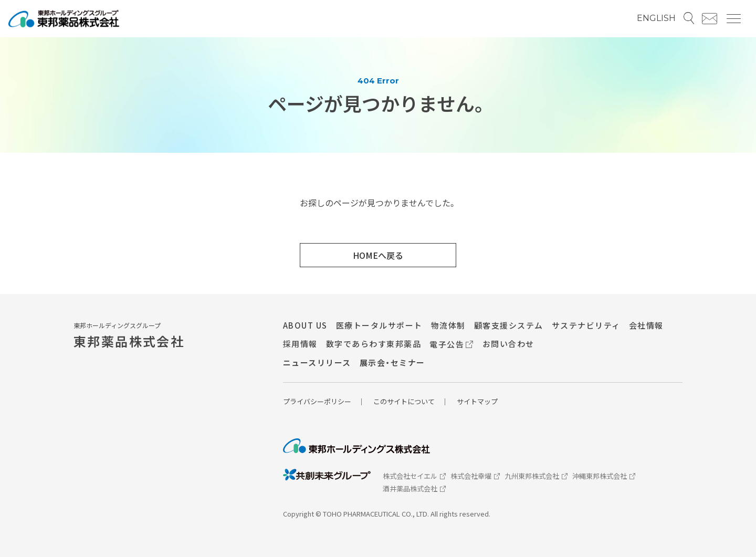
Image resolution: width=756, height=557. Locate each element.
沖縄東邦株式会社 (604, 475)
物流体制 (448, 325)
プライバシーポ (307, 401)
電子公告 (452, 344)
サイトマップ (477, 401)
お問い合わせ (508, 344)
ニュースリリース (317, 362)
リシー (341, 401)
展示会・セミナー (392, 362)
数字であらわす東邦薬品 (374, 344)
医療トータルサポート (379, 325)
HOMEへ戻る (378, 255)
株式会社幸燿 (475, 475)
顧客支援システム (509, 325)
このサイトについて (404, 401)
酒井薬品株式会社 (414, 487)
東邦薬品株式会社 (129, 341)
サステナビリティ (586, 325)
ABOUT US (305, 325)
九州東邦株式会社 (536, 475)
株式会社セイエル (414, 475)
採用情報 (300, 344)
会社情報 (646, 325)
